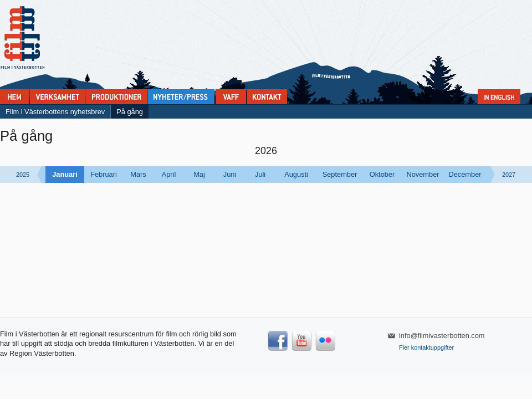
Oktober (382, 174)
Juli (260, 174)
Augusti (296, 174)
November (423, 174)
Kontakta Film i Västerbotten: (267, 97)
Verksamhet (57, 97)
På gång (130, 112)
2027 (509, 175)
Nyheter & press (181, 97)
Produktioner (116, 97)
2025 (23, 175)
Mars (138, 174)
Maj (199, 174)
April (169, 174)
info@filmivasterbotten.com (442, 336)
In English (499, 97)
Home (15, 97)
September (340, 174)
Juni (230, 174)
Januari (65, 174)
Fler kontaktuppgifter (426, 347)
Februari (104, 174)
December (465, 174)
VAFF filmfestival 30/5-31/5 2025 (231, 97)
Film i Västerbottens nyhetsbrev (55, 112)
